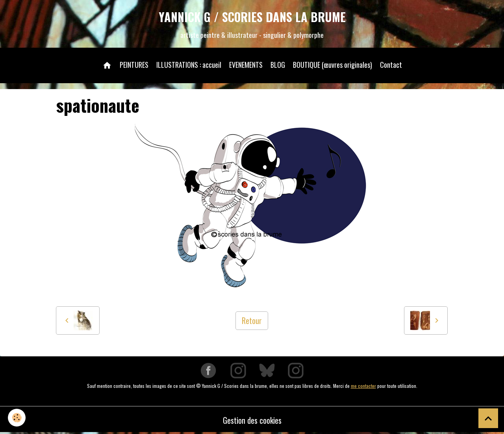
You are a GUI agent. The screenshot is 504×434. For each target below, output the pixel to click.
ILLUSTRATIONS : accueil (189, 65)
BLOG (278, 65)
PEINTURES (134, 65)
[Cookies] (17, 418)
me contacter (363, 386)
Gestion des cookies (252, 420)
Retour (252, 320)
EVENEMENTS (246, 65)
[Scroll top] (488, 418)
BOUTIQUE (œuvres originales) (333, 65)
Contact (391, 65)
